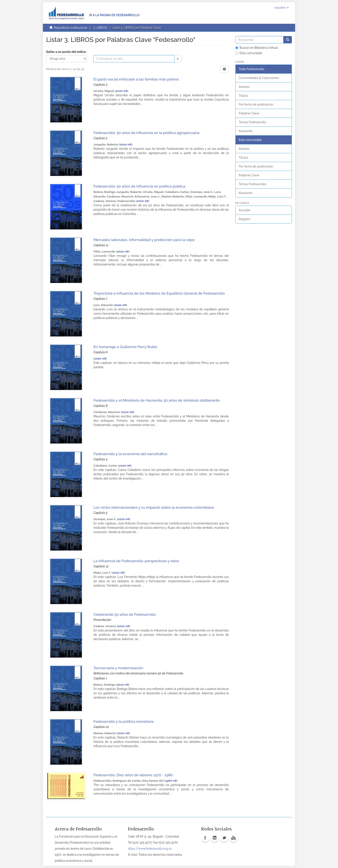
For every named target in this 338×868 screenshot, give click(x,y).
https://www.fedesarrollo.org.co (150, 849)
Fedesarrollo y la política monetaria (123, 721)
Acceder (245, 210)
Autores (244, 87)
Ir (178, 59)
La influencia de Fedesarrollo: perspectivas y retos (136, 561)
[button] (282, 8)
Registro (245, 219)
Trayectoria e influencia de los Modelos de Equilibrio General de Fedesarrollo (159, 293)
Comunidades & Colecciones (259, 78)
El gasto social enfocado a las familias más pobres (136, 79)
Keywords (246, 131)
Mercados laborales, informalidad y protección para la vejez (144, 240)
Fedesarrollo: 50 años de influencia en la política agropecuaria (146, 133)
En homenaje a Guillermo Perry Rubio (125, 347)
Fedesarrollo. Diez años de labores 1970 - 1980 (133, 775)
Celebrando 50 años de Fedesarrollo (124, 614)
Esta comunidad (249, 53)
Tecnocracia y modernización (118, 668)
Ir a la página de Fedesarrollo (114, 15)
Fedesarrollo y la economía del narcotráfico (130, 454)
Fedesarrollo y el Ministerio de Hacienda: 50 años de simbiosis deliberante (156, 400)
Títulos (243, 96)
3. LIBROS (100, 28)
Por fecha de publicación (256, 104)
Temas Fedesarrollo (253, 122)
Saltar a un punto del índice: (66, 52)
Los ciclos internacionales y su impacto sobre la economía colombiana (153, 507)
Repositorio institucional (70, 28)
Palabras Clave (249, 113)
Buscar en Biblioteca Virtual (257, 48)
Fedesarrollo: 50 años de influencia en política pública (139, 186)
